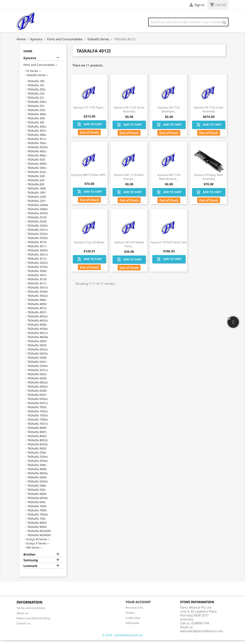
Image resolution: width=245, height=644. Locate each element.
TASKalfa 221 (36, 102)
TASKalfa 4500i (37, 328)
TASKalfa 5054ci (38, 485)
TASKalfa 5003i (37, 349)
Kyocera (30, 62)
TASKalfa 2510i (37, 221)
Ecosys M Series (37, 543)
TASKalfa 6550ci (38, 403)
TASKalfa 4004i (37, 473)
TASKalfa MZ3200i (39, 535)
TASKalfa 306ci (37, 130)
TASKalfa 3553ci (38, 151)
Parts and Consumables (39, 69)
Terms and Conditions (31, 612)
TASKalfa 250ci (37, 106)
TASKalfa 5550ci (38, 370)
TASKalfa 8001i (37, 436)
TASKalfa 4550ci (38, 333)
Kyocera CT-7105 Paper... (89, 111)
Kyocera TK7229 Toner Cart (169, 246)
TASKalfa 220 (36, 97)
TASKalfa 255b (37, 456)
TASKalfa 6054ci (38, 502)
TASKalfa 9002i (37, 452)
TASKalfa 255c (37, 114)
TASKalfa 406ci (37, 159)
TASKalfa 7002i (37, 411)
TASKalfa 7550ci (38, 423)
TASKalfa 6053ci (38, 390)
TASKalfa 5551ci (38, 374)
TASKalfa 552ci (37, 176)
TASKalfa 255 (36, 110)
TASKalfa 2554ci (38, 461)
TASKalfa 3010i (37, 246)
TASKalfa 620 (36, 184)
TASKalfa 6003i (37, 382)
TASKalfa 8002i (37, 440)
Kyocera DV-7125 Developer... (169, 113)
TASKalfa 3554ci (38, 465)
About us (22, 617)
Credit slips (133, 622)
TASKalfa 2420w (38, 209)
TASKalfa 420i (36, 163)
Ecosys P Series (36, 547)
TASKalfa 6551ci (38, 407)
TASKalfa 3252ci (38, 267)
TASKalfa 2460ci (38, 213)
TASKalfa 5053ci (38, 357)
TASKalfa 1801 (37, 196)
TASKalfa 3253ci (38, 271)
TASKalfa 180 (36, 85)
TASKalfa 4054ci (38, 477)
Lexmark (30, 570)
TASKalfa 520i (36, 180)
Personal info (134, 611)
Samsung (31, 564)
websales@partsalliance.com (202, 635)
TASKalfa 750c (37, 522)
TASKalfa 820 (36, 188)
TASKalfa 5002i (37, 345)
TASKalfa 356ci (37, 147)
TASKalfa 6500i (37, 395)
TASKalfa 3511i (37, 287)
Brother (30, 558)
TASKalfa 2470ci (38, 217)
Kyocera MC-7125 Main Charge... (129, 181)
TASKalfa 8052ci (38, 444)
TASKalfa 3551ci (38, 291)
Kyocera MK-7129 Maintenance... (169, 181)
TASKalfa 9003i (37, 531)
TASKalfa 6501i (37, 399)
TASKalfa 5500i (37, 362)
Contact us (24, 627)
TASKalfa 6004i (37, 498)
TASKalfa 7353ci (38, 419)
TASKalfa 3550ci (38, 295)
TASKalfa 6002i (37, 378)
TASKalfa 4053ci (38, 324)
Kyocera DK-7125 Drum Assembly (129, 113)
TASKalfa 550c (37, 494)
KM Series (33, 551)
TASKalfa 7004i (37, 514)
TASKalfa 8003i (37, 527)
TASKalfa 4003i (37, 308)
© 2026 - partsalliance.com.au (122, 639)
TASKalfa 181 (36, 89)
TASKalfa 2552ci (38, 238)
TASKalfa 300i (36, 122)
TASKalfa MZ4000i (39, 539)
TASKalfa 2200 (37, 201)
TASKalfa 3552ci (38, 300)
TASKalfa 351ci (37, 143)
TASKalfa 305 (36, 126)
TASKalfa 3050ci (38, 254)
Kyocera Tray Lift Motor (89, 246)
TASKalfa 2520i (37, 225)
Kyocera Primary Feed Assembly (209, 181)
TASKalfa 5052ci (38, 353)
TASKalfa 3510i (37, 283)
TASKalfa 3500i (37, 275)
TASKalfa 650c (37, 506)
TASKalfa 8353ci (38, 448)
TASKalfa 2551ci (38, 234)
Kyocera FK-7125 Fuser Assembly (209, 113)
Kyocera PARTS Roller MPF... (89, 179)
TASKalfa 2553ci (38, 242)
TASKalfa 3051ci (38, 258)
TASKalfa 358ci (37, 469)
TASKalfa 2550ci (38, 229)
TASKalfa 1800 (37, 192)
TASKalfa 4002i (37, 168)
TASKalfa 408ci (37, 304)
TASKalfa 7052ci (38, 415)
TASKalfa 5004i (37, 481)
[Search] (188, 22)
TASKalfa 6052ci (38, 386)
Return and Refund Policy (33, 622)
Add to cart (89, 128)
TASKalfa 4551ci (38, 337)
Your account (138, 606)
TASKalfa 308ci (37, 139)
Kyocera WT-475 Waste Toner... (129, 248)
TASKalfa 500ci (37, 172)
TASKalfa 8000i (37, 432)
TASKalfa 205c (37, 93)
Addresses (132, 627)
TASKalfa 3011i (37, 250)
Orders (130, 617)
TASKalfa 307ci (37, 135)
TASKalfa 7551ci (38, 428)
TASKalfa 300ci (37, 118)
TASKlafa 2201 (37, 205)
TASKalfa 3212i (37, 262)
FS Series (32, 75)
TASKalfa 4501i (37, 316)
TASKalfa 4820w (38, 341)
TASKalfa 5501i (37, 366)
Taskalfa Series (36, 79)
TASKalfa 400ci (37, 155)
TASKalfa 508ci (37, 489)
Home (28, 55)
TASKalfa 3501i (37, 279)
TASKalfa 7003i (37, 510)
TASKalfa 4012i (37, 312)
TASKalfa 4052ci (38, 320)
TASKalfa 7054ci (38, 518)
